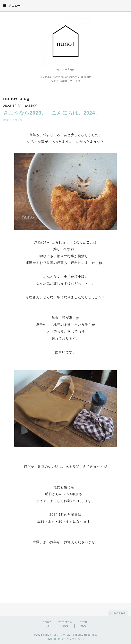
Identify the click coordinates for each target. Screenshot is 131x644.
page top (118, 613)
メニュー (12, 6)
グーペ (65, 639)
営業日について (13, 120)
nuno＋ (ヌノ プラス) (56, 635)
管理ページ (79, 639)
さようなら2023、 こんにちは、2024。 (52, 113)
